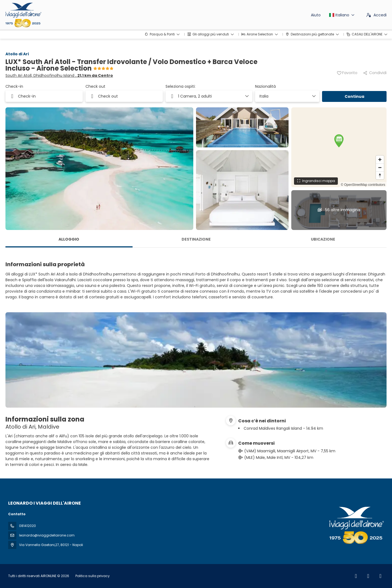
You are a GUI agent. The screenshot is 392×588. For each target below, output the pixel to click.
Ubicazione (323, 239)
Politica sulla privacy (93, 576)
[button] (339, 141)
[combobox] (285, 96)
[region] (339, 147)
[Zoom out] (380, 167)
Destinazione (196, 239)
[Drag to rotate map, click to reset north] (380, 175)
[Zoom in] (380, 160)
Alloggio (69, 239)
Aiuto (316, 15)
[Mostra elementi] (314, 96)
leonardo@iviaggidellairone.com (47, 535)
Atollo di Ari (17, 54)
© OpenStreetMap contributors (363, 185)
